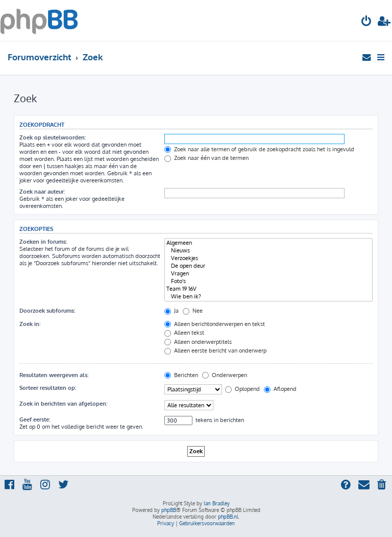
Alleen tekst (184, 333)
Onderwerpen (225, 375)
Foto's (268, 281)
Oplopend (242, 389)
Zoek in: (30, 324)
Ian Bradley (217, 503)
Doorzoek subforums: (47, 311)
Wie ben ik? (268, 297)
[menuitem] (366, 22)
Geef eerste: (35, 419)
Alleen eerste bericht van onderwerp (215, 351)
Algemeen (268, 243)
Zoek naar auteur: (42, 192)
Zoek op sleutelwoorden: (53, 137)
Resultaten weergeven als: (54, 375)
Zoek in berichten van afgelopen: (63, 404)
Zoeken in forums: (43, 242)
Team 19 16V (268, 289)
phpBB (169, 510)
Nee (193, 311)
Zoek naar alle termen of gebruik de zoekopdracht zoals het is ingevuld (259, 149)
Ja (171, 311)
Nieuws (268, 251)
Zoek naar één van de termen (206, 158)
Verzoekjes (268, 258)
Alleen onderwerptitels (198, 342)
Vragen (268, 274)
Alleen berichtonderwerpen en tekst (215, 324)
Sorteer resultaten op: (48, 388)
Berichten (181, 375)
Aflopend (280, 389)
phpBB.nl (228, 517)
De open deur (268, 266)
